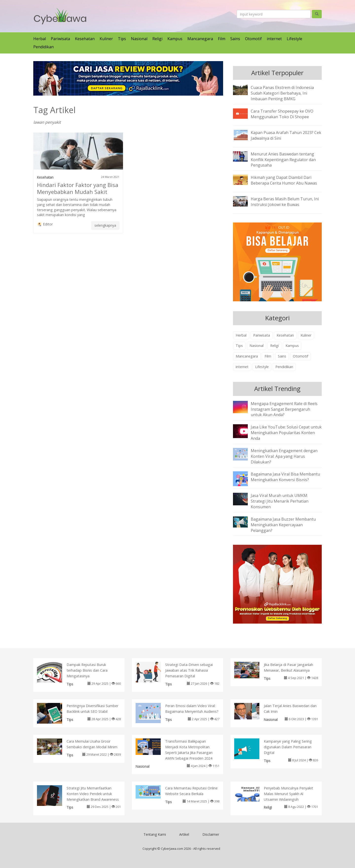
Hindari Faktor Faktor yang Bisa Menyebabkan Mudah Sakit (78, 188)
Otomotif (253, 39)
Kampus (175, 39)
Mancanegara (200, 39)
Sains (235, 39)
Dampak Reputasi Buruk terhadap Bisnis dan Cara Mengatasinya (87, 670)
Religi (157, 39)
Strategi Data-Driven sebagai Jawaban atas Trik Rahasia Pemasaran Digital (189, 670)
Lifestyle (294, 39)
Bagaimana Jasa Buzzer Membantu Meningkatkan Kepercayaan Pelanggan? (283, 525)
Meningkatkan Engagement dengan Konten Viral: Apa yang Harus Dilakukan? (284, 456)
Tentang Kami (155, 834)
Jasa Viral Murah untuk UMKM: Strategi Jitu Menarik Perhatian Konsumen (280, 501)
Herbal (40, 39)
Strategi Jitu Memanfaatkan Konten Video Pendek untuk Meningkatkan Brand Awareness (93, 794)
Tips (122, 39)
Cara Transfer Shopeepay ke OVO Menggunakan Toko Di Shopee (282, 114)
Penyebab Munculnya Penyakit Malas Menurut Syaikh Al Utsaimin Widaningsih (288, 794)
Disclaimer (211, 834)
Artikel (184, 834)
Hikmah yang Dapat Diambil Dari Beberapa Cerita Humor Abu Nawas (284, 180)
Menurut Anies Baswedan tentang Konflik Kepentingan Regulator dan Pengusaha (283, 160)
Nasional (139, 39)
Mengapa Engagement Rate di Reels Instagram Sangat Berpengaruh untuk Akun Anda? (284, 409)
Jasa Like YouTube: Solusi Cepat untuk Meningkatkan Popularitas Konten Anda (286, 433)
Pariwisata (60, 39)
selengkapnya (105, 225)
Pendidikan (44, 47)
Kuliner (106, 39)
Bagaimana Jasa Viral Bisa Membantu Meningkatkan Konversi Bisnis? (285, 477)
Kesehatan (85, 39)
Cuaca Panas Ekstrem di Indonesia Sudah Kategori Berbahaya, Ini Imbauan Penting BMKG (282, 93)
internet (274, 39)
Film (222, 39)
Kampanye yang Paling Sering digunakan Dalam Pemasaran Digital (288, 747)
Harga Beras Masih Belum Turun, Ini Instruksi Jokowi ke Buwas (285, 202)
